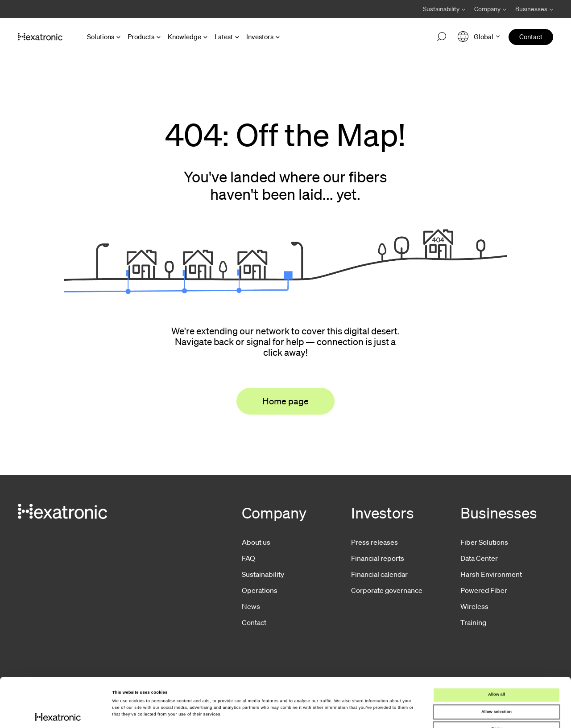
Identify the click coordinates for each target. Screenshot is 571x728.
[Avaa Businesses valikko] (532, 9)
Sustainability (263, 574)
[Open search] (442, 37)
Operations (260, 590)
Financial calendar (379, 574)
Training (473, 622)
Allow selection (497, 665)
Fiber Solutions (484, 542)
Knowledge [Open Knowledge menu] (184, 37)
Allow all (497, 648)
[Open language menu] (479, 37)
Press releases (374, 542)
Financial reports (378, 558)
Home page (285, 401)
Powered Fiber (484, 590)
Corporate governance (387, 590)
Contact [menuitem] (531, 37)
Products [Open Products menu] (141, 37)
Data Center (479, 558)
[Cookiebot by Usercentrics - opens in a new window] (58, 713)
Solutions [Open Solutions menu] (101, 37)
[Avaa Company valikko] (490, 9)
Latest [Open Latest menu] (224, 37)
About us (256, 542)
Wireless (474, 606)
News (251, 606)
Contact (254, 622)
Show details (370, 713)
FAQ (248, 558)
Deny (497, 683)
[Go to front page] (40, 37)
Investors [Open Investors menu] (260, 37)
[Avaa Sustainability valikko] (444, 9)
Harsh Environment (491, 574)
